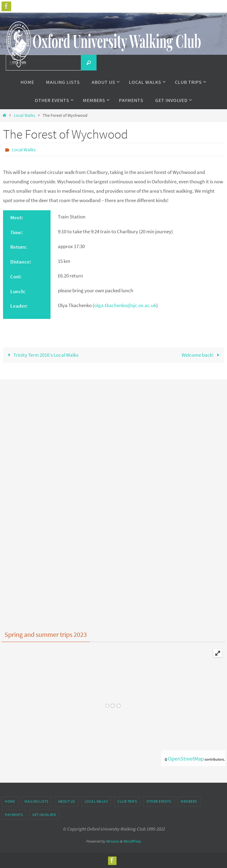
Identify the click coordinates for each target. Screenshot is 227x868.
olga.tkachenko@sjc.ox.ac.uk (125, 305)
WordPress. (132, 841)
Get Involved (44, 815)
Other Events (159, 801)
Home (10, 801)
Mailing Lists (36, 801)
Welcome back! (202, 355)
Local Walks (25, 115)
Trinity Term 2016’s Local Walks (42, 355)
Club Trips (127, 801)
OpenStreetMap (186, 759)
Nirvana (112, 841)
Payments (14, 815)
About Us (67, 801)
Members (189, 801)
